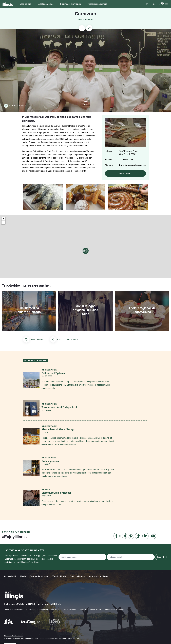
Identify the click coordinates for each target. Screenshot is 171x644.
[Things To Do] (33, 4)
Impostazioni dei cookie (115, 615)
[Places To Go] (56, 4)
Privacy (83, 615)
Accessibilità (10, 582)
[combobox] (147, 4)
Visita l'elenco (125, 177)
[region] (154, 4)
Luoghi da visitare (46, 4)
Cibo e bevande (85, 20)
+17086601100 (126, 163)
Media (23, 582)
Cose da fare (25, 4)
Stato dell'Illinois (70, 615)
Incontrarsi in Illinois (99, 582)
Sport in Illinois (77, 582)
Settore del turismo (39, 582)
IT (147, 4)
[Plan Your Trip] (83, 4)
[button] (86, 253)
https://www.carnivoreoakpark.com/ (136, 168)
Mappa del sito (96, 615)
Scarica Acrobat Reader (13, 641)
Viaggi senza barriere (98, 4)
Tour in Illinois (59, 582)
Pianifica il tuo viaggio (71, 4)
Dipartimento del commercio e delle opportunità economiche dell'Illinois (32, 615)
